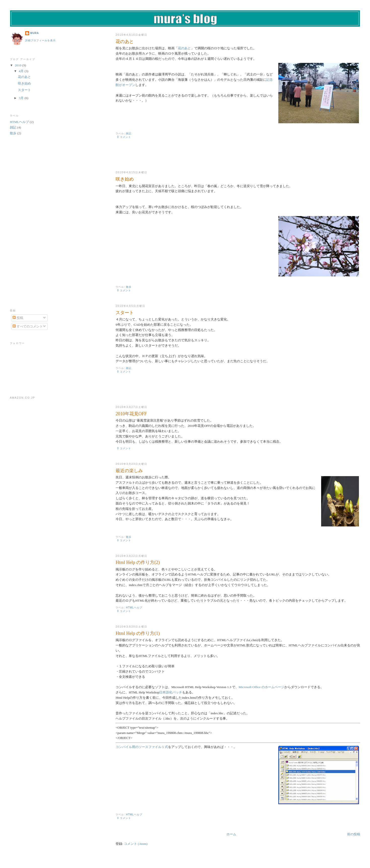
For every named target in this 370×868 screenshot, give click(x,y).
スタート (125, 313)
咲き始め (125, 179)
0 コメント (124, 137)
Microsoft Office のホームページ (261, 687)
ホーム (231, 834)
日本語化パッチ (171, 692)
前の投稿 (354, 834)
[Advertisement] (175, 158)
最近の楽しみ (129, 471)
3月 (22, 98)
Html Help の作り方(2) (138, 562)
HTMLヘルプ (134, 608)
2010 (19, 65)
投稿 (18, 318)
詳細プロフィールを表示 (40, 40)
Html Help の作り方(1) (138, 633)
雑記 (129, 133)
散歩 (129, 287)
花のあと (125, 42)
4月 (22, 71)
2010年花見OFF (131, 414)
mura (35, 33)
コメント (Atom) (136, 844)
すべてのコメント (28, 326)
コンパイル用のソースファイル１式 (142, 747)
